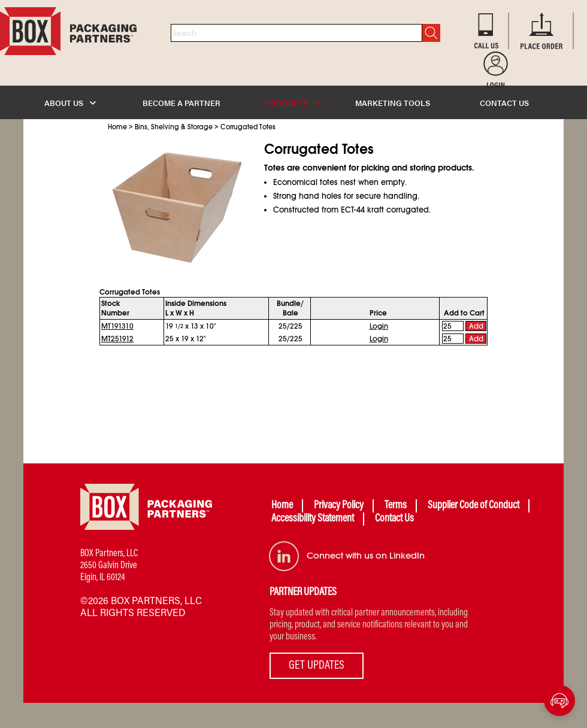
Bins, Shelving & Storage (174, 127)
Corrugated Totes (248, 127)
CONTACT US (504, 103)
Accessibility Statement (313, 519)
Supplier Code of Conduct (473, 506)
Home (117, 127)
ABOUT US (70, 103)
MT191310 (117, 326)
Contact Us (394, 519)
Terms (396, 506)
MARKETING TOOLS (393, 103)
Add (476, 326)
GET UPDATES (317, 666)
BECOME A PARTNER (181, 103)
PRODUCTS (293, 103)
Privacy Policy (339, 506)
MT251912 (117, 339)
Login (379, 326)
